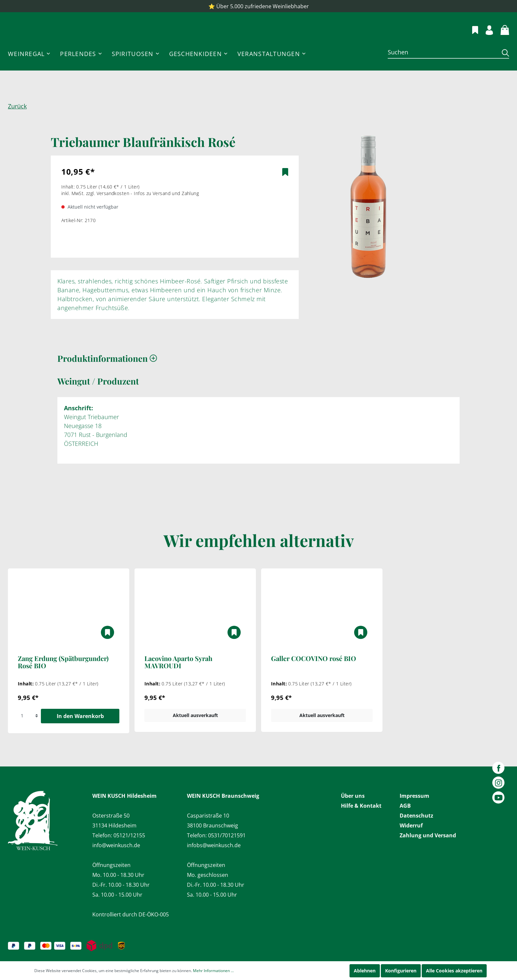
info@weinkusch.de (116, 845)
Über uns (353, 796)
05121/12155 (129, 835)
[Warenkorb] (501, 39)
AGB (405, 806)
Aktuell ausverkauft (195, 735)
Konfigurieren (401, 971)
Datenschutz (416, 816)
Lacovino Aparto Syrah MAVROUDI (178, 682)
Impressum (414, 796)
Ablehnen (365, 971)
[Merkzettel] (471, 39)
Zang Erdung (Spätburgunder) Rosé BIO (63, 682)
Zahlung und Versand (428, 835)
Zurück (17, 126)
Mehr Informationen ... (213, 971)
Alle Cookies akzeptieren (454, 971)
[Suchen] (442, 72)
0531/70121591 (227, 835)
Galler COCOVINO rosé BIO (314, 678)
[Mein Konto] (486, 39)
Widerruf (411, 825)
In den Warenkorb (80, 736)
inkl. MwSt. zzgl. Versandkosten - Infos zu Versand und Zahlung (130, 213)
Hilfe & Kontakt (361, 806)
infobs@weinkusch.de (214, 845)
